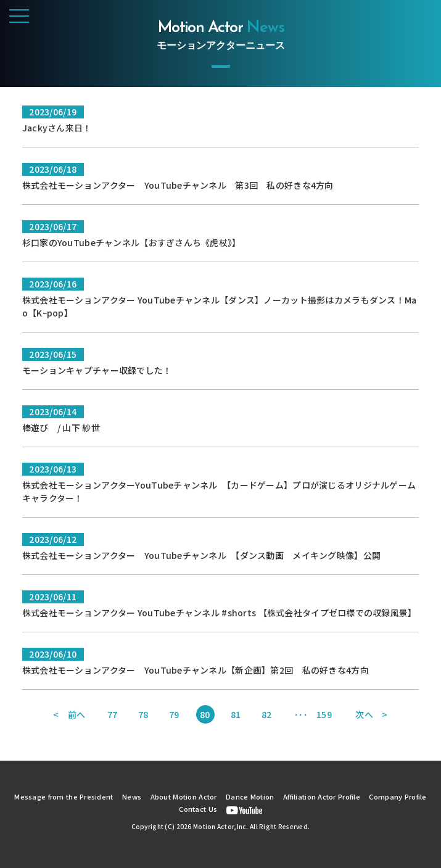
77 (113, 714)
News (132, 796)
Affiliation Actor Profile (322, 796)
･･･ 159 (313, 714)
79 (174, 714)
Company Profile (398, 796)
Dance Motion (250, 796)
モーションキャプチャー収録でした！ (97, 370)
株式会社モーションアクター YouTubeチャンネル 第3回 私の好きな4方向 (178, 185)
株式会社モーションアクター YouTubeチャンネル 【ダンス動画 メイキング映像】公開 (201, 555)
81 (236, 714)
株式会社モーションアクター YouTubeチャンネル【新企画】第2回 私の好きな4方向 (196, 670)
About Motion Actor (184, 796)
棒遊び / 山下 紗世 (61, 428)
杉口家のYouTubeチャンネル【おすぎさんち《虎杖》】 (132, 242)
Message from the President (64, 796)
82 (267, 714)
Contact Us (198, 809)
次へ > (371, 714)
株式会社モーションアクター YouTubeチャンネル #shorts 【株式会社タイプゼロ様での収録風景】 (220, 613)
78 (143, 714)
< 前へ (69, 714)
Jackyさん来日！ (57, 128)
